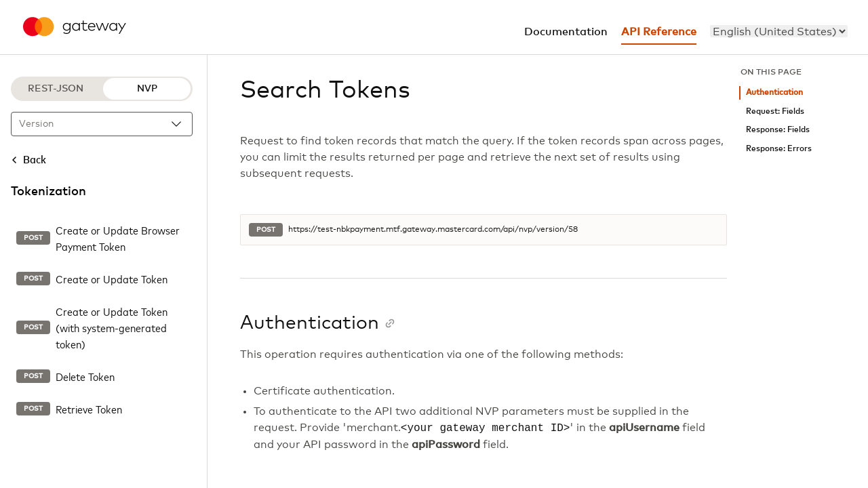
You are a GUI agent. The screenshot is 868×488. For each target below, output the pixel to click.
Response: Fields (778, 130)
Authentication (774, 93)
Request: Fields (775, 111)
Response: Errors (779, 149)
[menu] (779, 31)
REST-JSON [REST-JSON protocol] (56, 89)
